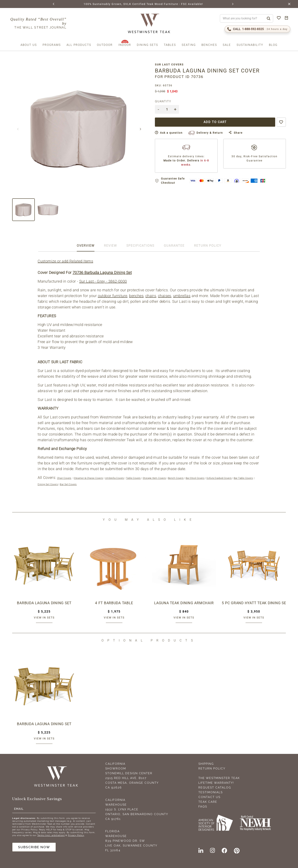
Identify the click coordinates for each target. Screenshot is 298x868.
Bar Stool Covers (195, 478)
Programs (52, 45)
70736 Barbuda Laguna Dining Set (102, 273)
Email (19, 808)
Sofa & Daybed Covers (219, 478)
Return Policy (212, 769)
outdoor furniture (113, 296)
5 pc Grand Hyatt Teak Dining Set (254, 603)
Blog (273, 45)
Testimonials (211, 792)
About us (29, 45)
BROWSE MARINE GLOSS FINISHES (95, 4)
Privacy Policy (76, 835)
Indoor (125, 45)
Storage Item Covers (155, 478)
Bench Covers (176, 478)
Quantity (165, 101)
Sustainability (250, 45)
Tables (170, 45)
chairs (151, 296)
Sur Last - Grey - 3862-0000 (103, 281)
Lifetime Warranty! (216, 783)
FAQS (203, 807)
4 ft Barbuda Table (114, 603)
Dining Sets (147, 45)
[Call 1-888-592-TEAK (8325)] (257, 29)
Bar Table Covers (244, 478)
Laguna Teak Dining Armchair (184, 603)
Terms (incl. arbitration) (51, 835)
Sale (227, 45)
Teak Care (208, 802)
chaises (165, 296)
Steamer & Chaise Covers (89, 478)
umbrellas (182, 296)
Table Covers (134, 478)
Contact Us (209, 797)
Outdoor (105, 45)
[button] (54, 4)
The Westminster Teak (219, 778)
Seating (189, 45)
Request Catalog (215, 788)
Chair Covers (64, 478)
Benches (209, 45)
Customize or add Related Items (66, 261)
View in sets (44, 618)
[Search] (269, 18)
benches (136, 296)
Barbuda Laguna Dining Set (44, 603)
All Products (79, 45)
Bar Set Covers (69, 484)
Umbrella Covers (115, 478)
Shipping (206, 764)
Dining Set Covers (48, 484)
